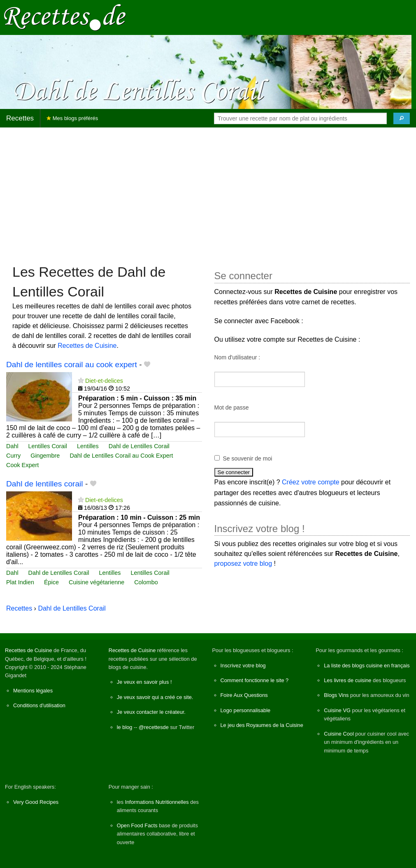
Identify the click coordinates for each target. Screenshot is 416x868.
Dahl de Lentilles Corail (139, 446)
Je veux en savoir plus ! (144, 682)
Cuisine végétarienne (96, 582)
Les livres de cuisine (347, 680)
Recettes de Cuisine (87, 346)
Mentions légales (33, 691)
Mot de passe (232, 407)
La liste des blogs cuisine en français (367, 665)
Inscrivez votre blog (243, 665)
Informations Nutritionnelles (157, 802)
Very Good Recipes (36, 802)
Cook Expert (22, 465)
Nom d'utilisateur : (237, 357)
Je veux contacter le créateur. (151, 712)
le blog (125, 727)
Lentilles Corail (48, 446)
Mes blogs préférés (72, 118)
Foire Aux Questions (244, 695)
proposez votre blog (243, 564)
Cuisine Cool (339, 734)
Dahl (12, 446)
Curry (13, 456)
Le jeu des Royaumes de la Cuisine (262, 725)
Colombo (146, 582)
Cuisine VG (337, 710)
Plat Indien (20, 582)
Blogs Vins (336, 695)
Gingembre (45, 456)
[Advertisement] (208, 192)
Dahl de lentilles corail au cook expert (72, 365)
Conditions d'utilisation (39, 705)
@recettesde (154, 727)
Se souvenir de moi (248, 458)
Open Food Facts (137, 825)
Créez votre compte (311, 482)
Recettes (20, 118)
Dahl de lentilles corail (45, 484)
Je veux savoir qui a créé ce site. (155, 697)
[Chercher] (402, 118)
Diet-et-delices (104, 381)
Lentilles (88, 446)
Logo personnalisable (246, 710)
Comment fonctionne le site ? (255, 680)
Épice (51, 582)
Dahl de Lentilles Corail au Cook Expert (121, 456)
